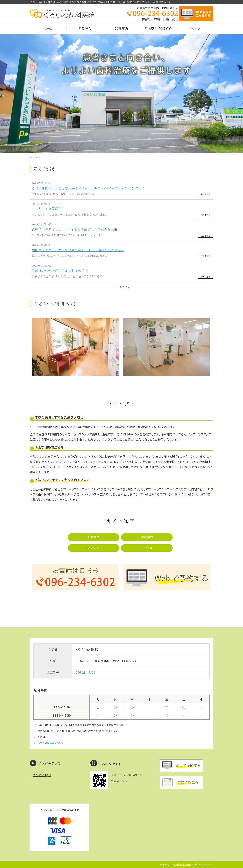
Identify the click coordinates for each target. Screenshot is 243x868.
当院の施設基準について (51, 743)
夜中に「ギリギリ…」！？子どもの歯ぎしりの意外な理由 (74, 229)
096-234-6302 (86, 673)
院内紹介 (94, 548)
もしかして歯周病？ (47, 209)
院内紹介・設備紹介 (158, 29)
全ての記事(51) (42, 775)
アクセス (195, 29)
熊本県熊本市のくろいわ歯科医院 (62, 16)
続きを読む (206, 194)
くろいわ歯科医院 (183, 865)
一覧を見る (124, 287)
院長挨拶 (85, 29)
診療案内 (121, 29)
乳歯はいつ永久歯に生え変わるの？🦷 (60, 271)
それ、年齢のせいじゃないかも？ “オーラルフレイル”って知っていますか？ (88, 188)
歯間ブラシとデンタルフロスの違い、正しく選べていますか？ (78, 250)
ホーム (48, 29)
